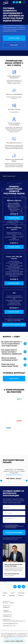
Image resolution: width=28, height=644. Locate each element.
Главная (5, 609)
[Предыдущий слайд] (1, 481)
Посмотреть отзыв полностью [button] (14, 474)
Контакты (21, 611)
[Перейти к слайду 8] (17, 498)
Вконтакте (5, 619)
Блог (4, 611)
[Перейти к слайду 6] (15, 498)
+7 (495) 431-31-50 (7, 628)
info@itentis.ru (6, 623)
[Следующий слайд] (27, 481)
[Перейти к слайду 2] (10, 498)
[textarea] (14, 536)
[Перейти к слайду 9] (18, 498)
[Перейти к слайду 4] (12, 498)
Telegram (12, 619)
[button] (14, 38)
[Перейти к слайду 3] (11, 498)
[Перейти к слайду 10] (19, 498)
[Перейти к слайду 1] (9, 498)
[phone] (14, 529)
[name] (14, 523)
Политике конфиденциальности (16, 638)
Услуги (12, 609)
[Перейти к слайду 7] (16, 498)
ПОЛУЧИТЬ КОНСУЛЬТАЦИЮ (14, 548)
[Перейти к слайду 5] (13, 498)
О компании (21, 609)
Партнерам (12, 611)
